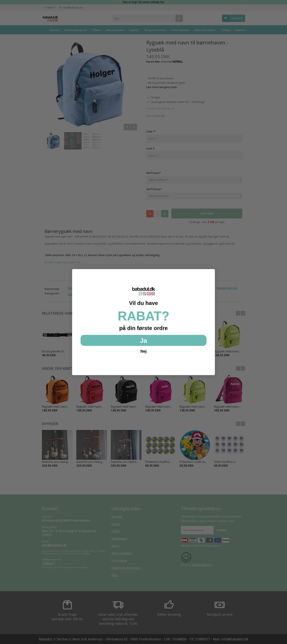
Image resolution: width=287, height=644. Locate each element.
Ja (144, 340)
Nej (143, 351)
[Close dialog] (210, 274)
